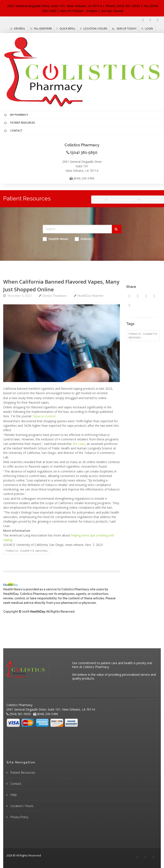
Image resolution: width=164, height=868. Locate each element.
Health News (56, 239)
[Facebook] (143, 20)
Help (13, 795)
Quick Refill (66, 29)
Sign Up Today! (124, 29)
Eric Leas (79, 444)
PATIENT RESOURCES (19, 123)
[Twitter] (158, 20)
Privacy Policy (19, 817)
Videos (83, 239)
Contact (15, 784)
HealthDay (38, 612)
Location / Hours (94, 29)
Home (99, 200)
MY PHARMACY (16, 115)
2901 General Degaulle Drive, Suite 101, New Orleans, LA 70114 (54, 6)
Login (147, 29)
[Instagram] (150, 20)
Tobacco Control (44, 416)
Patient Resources (122, 200)
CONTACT (13, 131)
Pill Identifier (41, 29)
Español (18, 29)
